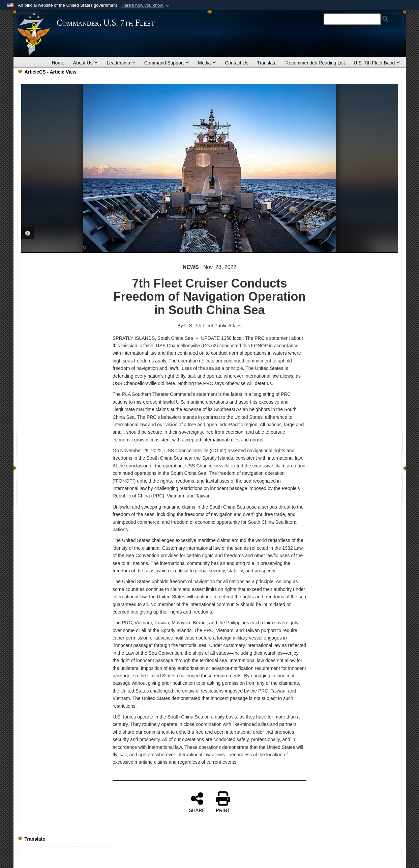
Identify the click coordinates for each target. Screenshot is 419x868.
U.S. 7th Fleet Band (377, 63)
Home (58, 63)
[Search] (352, 19)
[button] (146, 5)
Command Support (167, 63)
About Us (86, 63)
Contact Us (236, 63)
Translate (267, 63)
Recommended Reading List (315, 63)
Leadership (121, 63)
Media (207, 63)
